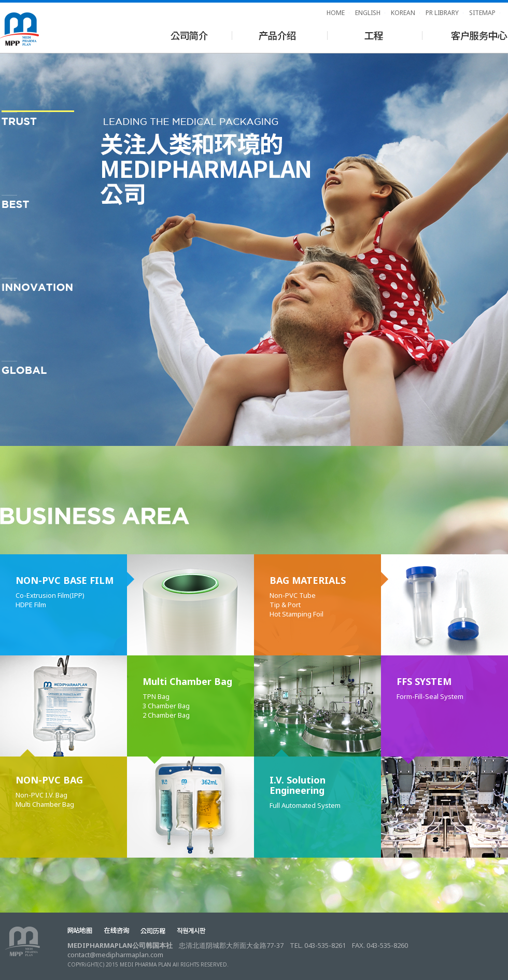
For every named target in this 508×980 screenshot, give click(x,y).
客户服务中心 (465, 35)
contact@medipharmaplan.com (115, 955)
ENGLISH (368, 13)
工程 (373, 35)
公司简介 (189, 35)
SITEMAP (482, 13)
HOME (336, 13)
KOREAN (403, 13)
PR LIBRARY (442, 13)
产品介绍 (278, 35)
